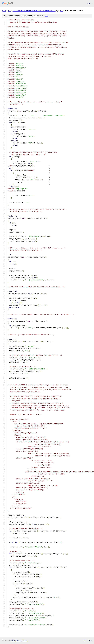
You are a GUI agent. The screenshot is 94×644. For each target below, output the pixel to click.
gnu (4, 11)
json (90, 641)
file (46, 16)
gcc (9, 11)
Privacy (19, 641)
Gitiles (13, 641)
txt (85, 641)
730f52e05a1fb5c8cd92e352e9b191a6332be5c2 (34, 11)
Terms (25, 641)
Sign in (90, 3)
